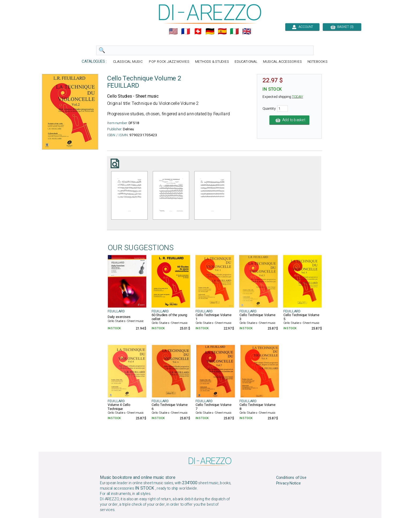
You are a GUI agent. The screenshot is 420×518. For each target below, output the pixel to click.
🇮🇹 (234, 31)
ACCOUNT (302, 27)
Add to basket (290, 120)
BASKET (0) (342, 27)
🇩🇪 (210, 31)
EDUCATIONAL (246, 62)
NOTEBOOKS (318, 62)
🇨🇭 (198, 31)
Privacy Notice (289, 483)
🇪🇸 (222, 31)
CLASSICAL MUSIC (128, 62)
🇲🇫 (186, 31)
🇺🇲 (173, 31)
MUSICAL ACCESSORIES (282, 62)
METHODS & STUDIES (212, 62)
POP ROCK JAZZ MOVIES (169, 62)
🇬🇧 (247, 31)
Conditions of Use (291, 478)
